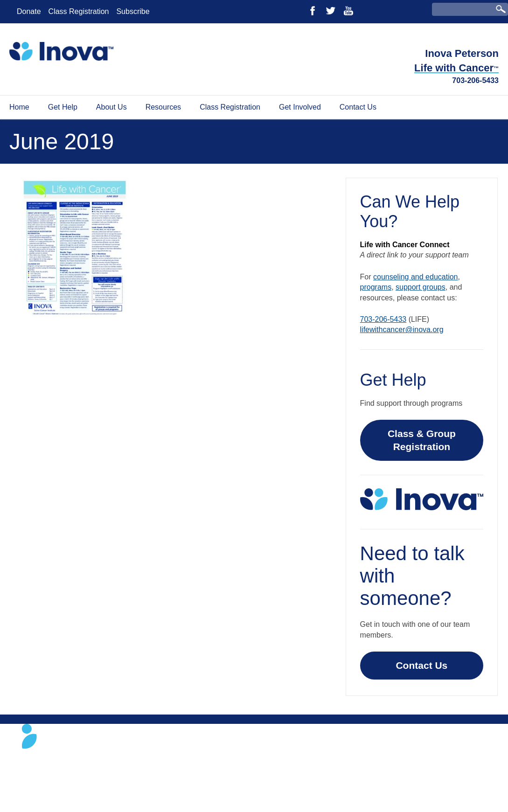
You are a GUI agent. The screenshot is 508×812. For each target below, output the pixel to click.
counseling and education (415, 277)
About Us (111, 107)
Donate (29, 11)
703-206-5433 (475, 80)
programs (376, 287)
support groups (421, 287)
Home (19, 107)
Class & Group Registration (422, 440)
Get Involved (300, 107)
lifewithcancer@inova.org (402, 330)
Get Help (63, 107)
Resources (163, 107)
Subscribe (133, 11)
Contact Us (358, 107)
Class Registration (79, 11)
